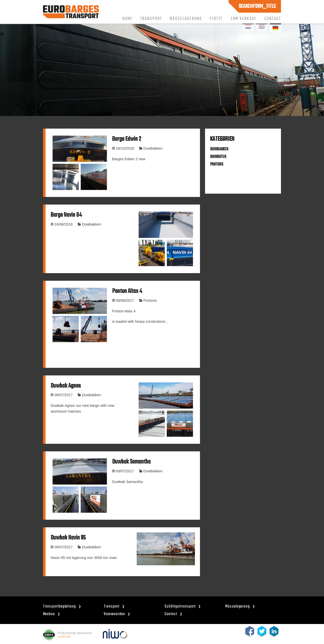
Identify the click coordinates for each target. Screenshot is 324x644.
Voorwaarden (114, 614)
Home (127, 19)
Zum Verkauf (244, 19)
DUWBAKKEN (219, 149)
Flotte (216, 19)
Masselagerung (186, 19)
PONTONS (217, 164)
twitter (262, 631)
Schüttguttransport (180, 606)
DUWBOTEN (218, 157)
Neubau (49, 614)
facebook (250, 631)
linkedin (274, 631)
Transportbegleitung (59, 606)
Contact (273, 19)
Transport (151, 19)
